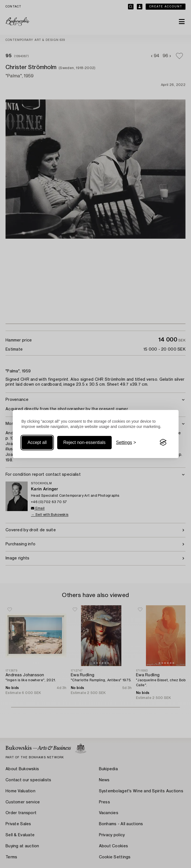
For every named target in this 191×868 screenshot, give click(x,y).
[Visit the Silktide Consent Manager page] (163, 443)
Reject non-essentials (84, 442)
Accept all (37, 442)
